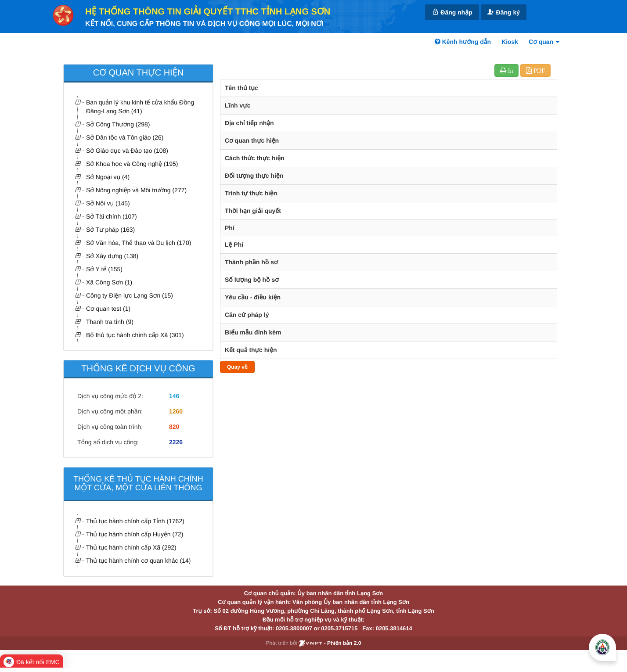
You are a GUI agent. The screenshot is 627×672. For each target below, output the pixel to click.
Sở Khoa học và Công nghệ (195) (132, 164)
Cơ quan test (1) (108, 309)
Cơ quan (544, 42)
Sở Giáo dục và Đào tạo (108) (127, 151)
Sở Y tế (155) (104, 269)
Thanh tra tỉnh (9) (110, 322)
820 (174, 427)
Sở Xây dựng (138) (112, 256)
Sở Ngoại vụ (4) (108, 177)
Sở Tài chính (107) (112, 216)
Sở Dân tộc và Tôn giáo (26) (125, 137)
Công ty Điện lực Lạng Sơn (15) (130, 295)
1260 (176, 411)
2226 (176, 442)
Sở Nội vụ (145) (108, 203)
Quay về (237, 367)
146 (174, 396)
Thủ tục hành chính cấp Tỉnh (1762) (135, 521)
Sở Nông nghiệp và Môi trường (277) (136, 190)
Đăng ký (504, 12)
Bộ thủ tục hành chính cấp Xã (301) (135, 335)
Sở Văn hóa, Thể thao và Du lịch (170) (139, 243)
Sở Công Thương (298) (118, 124)
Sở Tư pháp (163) (110, 230)
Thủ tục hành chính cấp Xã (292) (131, 547)
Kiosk (510, 42)
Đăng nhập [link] (452, 12)
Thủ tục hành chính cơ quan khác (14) (138, 561)
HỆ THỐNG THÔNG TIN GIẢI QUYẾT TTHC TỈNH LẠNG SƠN (208, 12)
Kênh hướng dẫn (463, 42)
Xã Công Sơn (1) (109, 282)
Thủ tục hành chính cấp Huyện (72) (135, 534)
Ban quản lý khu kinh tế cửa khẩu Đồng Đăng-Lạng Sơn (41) (140, 107)
